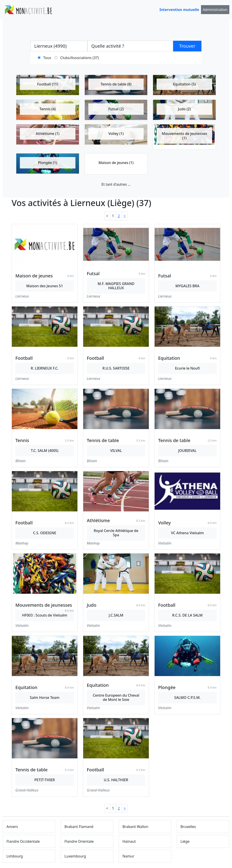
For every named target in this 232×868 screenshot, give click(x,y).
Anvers (12, 827)
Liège (185, 841)
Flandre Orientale (79, 841)
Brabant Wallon (135, 827)
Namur (128, 856)
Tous (47, 58)
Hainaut (129, 841)
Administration (215, 10)
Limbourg (15, 856)
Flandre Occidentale (23, 841)
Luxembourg (75, 856)
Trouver (187, 46)
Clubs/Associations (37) (80, 58)
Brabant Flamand (79, 827)
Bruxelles (188, 827)
